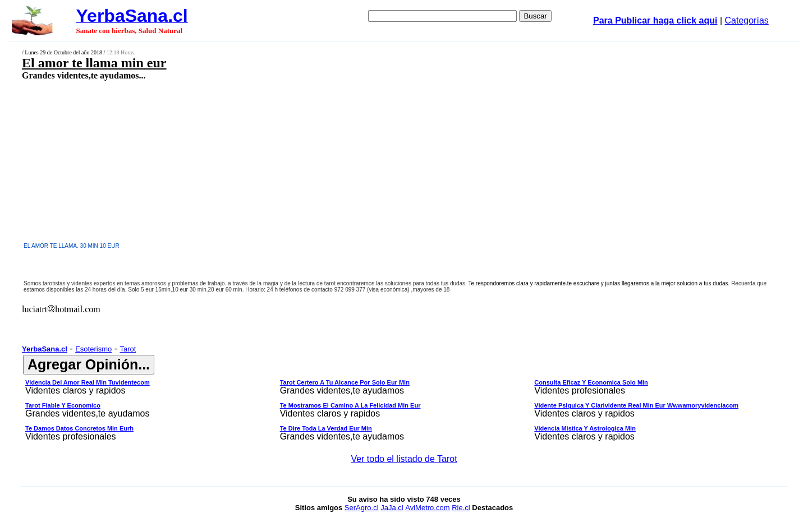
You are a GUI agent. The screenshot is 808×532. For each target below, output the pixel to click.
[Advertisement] (324, 161)
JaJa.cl (392, 508)
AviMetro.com (427, 508)
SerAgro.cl (362, 508)
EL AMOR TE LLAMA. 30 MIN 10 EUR (72, 246)
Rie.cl (461, 508)
